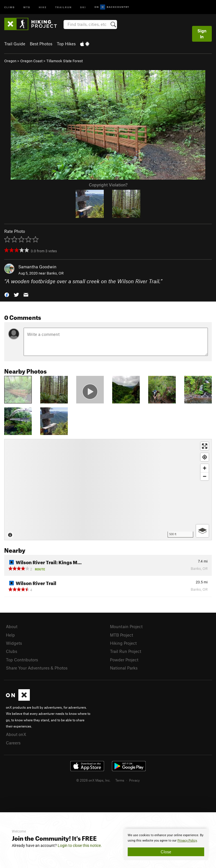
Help (10, 635)
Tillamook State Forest (65, 61)
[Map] (108, 490)
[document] (166, 844)
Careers (13, 743)
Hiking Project (123, 643)
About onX (16, 734)
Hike (43, 7)
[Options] (202, 531)
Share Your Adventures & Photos (37, 668)
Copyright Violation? (108, 185)
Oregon (10, 61)
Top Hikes (66, 44)
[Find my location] (205, 457)
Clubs (12, 651)
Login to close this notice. (80, 845)
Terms (120, 780)
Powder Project (124, 660)
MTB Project (121, 635)
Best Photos (41, 44)
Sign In (202, 34)
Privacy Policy (187, 841)
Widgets (14, 643)
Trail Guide (15, 44)
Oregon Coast (31, 61)
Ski (83, 7)
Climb (10, 7)
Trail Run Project (126, 651)
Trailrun (63, 7)
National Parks (124, 668)
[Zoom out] (205, 476)
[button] (7, 294)
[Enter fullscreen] (205, 446)
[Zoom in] (205, 468)
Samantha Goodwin (37, 267)
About (12, 626)
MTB (27, 7)
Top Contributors (22, 660)
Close (166, 852)
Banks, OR (55, 273)
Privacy (134, 780)
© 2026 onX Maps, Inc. (93, 780)
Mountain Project (126, 626)
